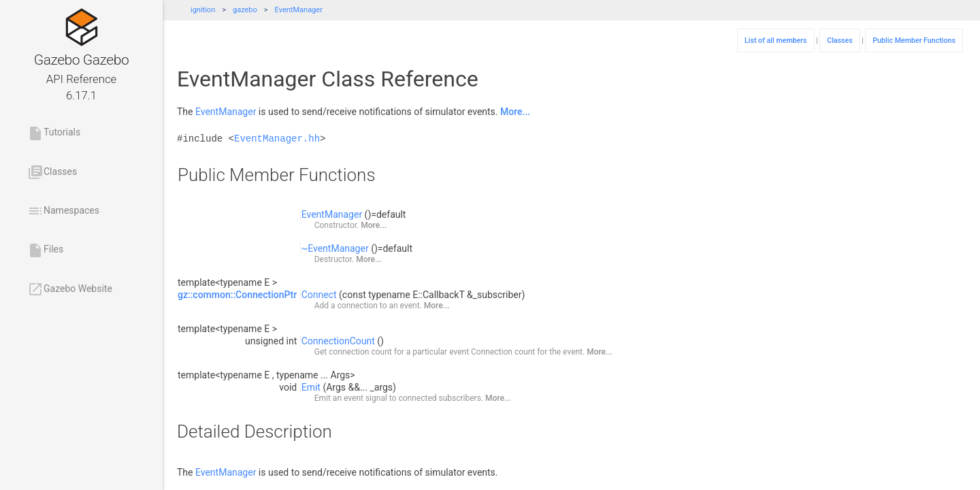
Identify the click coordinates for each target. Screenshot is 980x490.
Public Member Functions (914, 40)
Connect (319, 295)
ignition (203, 10)
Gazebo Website (70, 289)
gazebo (245, 10)
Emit (311, 387)
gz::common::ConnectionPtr (237, 295)
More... (515, 112)
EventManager (299, 10)
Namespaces (63, 211)
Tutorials (54, 133)
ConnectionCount (338, 341)
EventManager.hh (277, 138)
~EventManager (335, 248)
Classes (52, 172)
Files (45, 250)
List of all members (776, 40)
